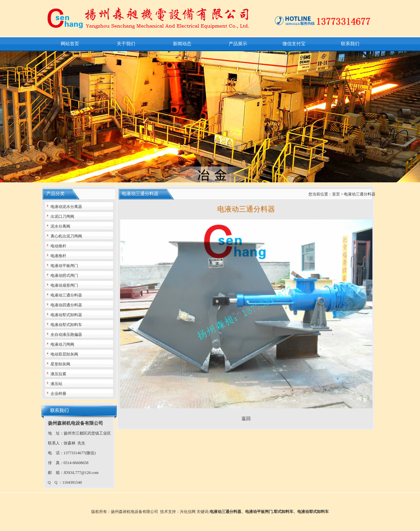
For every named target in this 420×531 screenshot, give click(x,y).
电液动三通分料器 (225, 512)
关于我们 (126, 44)
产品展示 (238, 44)
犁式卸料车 (283, 512)
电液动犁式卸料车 (313, 512)
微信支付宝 (294, 44)
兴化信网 (188, 512)
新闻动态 (182, 44)
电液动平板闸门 (259, 512)
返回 (246, 419)
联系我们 (350, 44)
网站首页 (70, 44)
